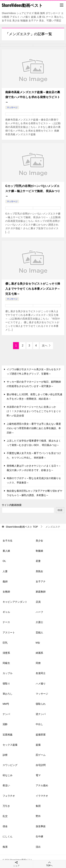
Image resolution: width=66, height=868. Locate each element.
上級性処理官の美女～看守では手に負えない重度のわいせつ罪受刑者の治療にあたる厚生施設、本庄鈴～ (34, 428)
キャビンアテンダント (15, 602)
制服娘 (39, 551)
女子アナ (41, 581)
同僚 (38, 663)
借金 (5, 826)
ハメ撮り (41, 684)
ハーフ (39, 612)
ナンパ (6, 714)
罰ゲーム (41, 755)
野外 (38, 816)
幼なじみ (8, 775)
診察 (5, 755)
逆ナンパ (41, 714)
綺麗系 (39, 653)
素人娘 (6, 551)
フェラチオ (9, 796)
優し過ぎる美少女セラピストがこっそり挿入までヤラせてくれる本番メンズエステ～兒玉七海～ (33, 289)
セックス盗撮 (10, 745)
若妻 (38, 561)
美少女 (39, 541)
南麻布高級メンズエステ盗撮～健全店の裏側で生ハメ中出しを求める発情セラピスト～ (33, 97)
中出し (39, 724)
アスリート (9, 633)
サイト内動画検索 (12, 505)
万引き (6, 806)
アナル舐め (42, 785)
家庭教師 (41, 592)
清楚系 (6, 653)
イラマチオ (42, 796)
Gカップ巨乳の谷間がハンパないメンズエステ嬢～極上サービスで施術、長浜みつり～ (33, 191)
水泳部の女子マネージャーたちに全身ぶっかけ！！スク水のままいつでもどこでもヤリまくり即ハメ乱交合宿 (34, 411)
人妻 (5, 571)
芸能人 (39, 633)
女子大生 (8, 541)
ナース (6, 622)
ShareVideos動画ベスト (22, 5)
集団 (38, 806)
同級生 (6, 663)
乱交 (5, 816)
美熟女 (39, 571)
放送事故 (41, 826)
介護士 (39, 622)
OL (4, 561)
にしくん (8, 836)
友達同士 (41, 673)
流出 (38, 847)
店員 (38, 602)
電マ (38, 775)
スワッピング (10, 765)
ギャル (6, 612)
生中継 (39, 836)
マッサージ (12, 107)
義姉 (5, 581)
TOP (22, 527)
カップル (8, 673)
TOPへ (50, 864)
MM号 (6, 704)
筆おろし (8, 694)
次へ (45, 346)
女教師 (6, 592)
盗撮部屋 (41, 735)
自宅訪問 (41, 765)
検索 (60, 510)
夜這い (6, 785)
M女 (38, 643)
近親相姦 (8, 735)
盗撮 (38, 745)
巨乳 (5, 643)
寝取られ (41, 704)
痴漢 (5, 847)
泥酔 (5, 724)
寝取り (6, 684)
